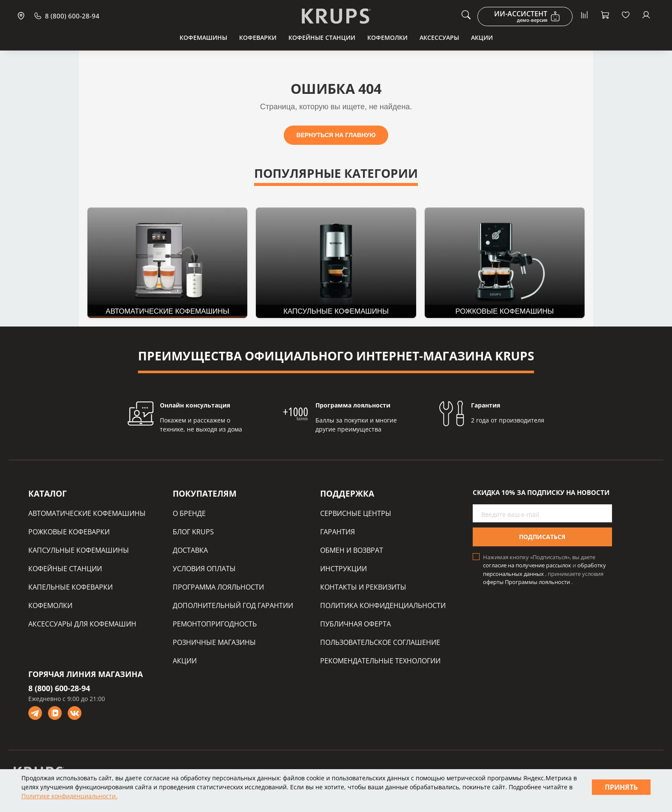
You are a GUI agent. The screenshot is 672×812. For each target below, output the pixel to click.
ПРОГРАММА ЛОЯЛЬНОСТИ (218, 587)
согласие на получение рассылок (528, 565)
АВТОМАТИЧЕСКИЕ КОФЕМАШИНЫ (87, 513)
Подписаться (542, 537)
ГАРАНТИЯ (337, 532)
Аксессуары (439, 37)
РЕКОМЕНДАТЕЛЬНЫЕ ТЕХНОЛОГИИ (380, 661)
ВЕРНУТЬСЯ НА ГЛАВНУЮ (336, 135)
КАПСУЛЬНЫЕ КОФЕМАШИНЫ (79, 550)
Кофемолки (387, 37)
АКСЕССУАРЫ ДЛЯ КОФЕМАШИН (82, 624)
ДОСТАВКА (190, 550)
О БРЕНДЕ (189, 513)
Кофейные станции (322, 37)
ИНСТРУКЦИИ (343, 569)
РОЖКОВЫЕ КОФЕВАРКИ (69, 532)
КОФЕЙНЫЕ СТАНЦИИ (65, 569)
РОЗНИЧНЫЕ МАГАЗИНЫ (214, 642)
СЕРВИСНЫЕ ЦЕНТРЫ (356, 513)
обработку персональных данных (544, 569)
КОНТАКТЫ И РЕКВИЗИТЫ (363, 587)
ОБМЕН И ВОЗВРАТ (352, 550)
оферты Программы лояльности (527, 582)
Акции (482, 37)
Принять (621, 787)
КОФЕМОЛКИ (50, 605)
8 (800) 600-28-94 (59, 688)
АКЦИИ (185, 661)
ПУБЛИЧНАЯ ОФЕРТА (355, 624)
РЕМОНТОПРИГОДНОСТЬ (215, 624)
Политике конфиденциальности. (69, 796)
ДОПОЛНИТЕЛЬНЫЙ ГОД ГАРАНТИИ (233, 605)
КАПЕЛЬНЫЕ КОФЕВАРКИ (70, 587)
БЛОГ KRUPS (193, 532)
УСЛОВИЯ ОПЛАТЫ (204, 569)
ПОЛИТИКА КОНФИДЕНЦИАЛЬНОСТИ (383, 605)
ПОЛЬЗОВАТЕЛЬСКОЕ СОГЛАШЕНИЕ (380, 642)
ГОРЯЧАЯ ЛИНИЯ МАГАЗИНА (85, 674)
